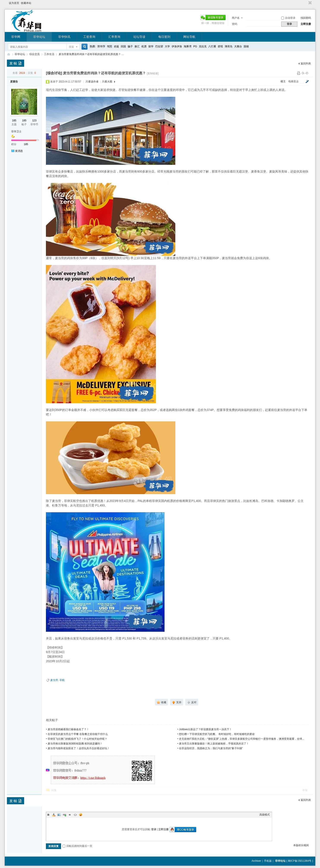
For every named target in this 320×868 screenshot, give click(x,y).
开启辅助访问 (306, 3)
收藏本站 (26, 3)
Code (75, 815)
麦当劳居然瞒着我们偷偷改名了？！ (68, 729)
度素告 (14, 82)
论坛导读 (139, 37)
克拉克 (203, 46)
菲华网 (16, 37)
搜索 (71, 47)
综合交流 (35, 54)
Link (64, 815)
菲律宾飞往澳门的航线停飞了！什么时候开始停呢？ (77, 739)
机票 (144, 46)
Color (54, 815)
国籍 (246, 46)
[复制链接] (153, 73)
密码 (235, 24)
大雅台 (238, 46)
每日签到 (164, 37)
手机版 (268, 861)
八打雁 (212, 46)
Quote (70, 815)
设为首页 (14, 3)
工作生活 (49, 54)
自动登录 (288, 18)
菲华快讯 (64, 37)
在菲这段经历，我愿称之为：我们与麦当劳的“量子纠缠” (211, 748)
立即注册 (306, 24)
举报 (305, 790)
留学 (151, 46)
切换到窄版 (310, 3)
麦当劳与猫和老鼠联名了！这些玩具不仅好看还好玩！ (79, 748)
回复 (54, 790)
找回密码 (306, 18)
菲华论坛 (39, 37)
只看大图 (107, 82)
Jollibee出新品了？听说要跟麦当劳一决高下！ (205, 729)
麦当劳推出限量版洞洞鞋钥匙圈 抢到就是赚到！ (75, 744)
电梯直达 (293, 81)
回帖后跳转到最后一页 (77, 846)
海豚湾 (188, 46)
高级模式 (265, 815)
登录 (154, 829)
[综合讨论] (54, 73)
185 (14, 121)
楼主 (283, 81)
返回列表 (306, 63)
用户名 (236, 18)
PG (195, 46)
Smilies (81, 815)
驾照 (110, 46)
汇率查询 (114, 37)
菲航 (62, 680)
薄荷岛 (229, 46)
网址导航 (189, 37)
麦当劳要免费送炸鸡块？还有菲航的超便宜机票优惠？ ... (91, 54)
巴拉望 (159, 46)
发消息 (19, 151)
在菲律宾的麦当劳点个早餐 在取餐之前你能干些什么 (78, 734)
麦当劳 (54, 680)
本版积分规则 (301, 845)
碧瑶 (220, 46)
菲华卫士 (16, 132)
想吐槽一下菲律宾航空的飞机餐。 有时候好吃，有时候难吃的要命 (217, 734)
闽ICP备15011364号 (300, 861)
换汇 (137, 46)
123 (34, 121)
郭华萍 (101, 46)
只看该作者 (92, 82)
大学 (167, 46)
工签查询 (89, 37)
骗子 (130, 46)
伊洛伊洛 (177, 46)
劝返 (116, 46)
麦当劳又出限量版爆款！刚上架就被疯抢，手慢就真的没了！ (214, 744)
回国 (123, 46)
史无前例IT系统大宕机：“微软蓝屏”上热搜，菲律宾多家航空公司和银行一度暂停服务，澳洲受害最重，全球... (242, 739)
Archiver (256, 861)
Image (59, 815)
